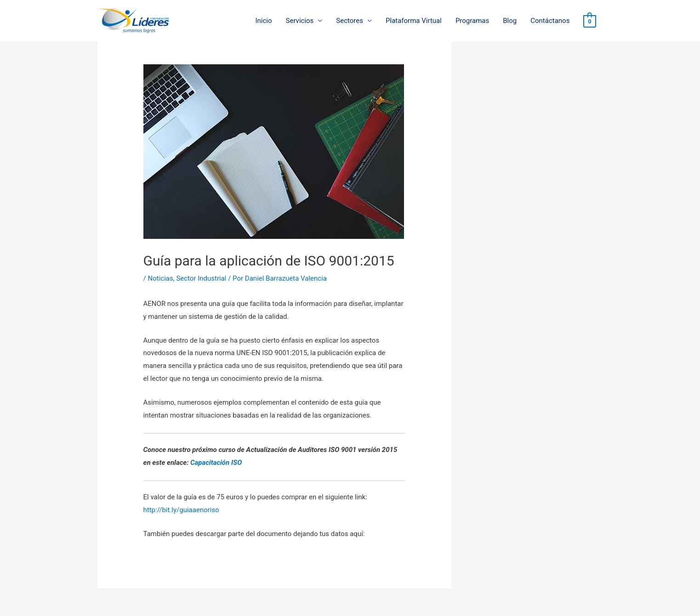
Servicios (300, 21)
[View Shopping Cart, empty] (589, 21)
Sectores (350, 21)
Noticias (160, 278)
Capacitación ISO (216, 463)
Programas (472, 21)
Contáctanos (550, 21)
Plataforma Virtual (414, 21)
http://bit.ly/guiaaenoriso (181, 510)
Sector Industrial (201, 278)
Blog (510, 21)
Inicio (263, 21)
